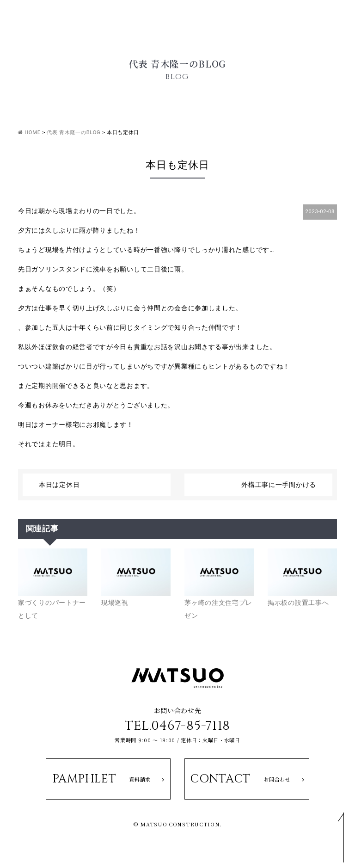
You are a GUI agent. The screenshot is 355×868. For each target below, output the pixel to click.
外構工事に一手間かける (279, 485)
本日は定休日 (59, 485)
